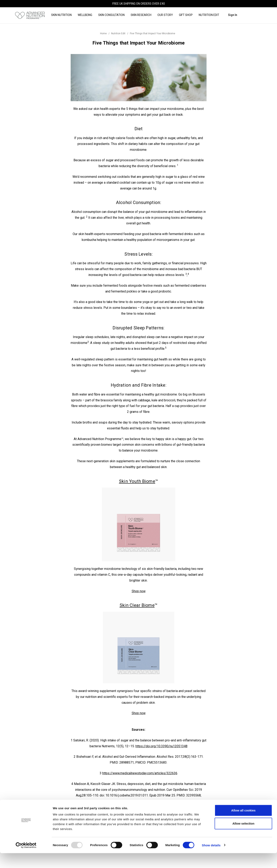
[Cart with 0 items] (255, 15)
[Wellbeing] (85, 15)
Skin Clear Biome (137, 605)
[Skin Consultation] (111, 15)
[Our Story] (165, 15)
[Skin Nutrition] (61, 15)
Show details (211, 860)
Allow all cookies (243, 825)
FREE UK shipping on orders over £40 (139, 4)
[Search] (244, 15)
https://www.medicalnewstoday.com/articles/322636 (140, 773)
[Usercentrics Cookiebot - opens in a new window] (26, 860)
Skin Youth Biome (137, 481)
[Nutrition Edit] (209, 15)
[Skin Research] (141, 15)
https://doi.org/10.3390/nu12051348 (161, 746)
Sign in (233, 15)
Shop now (139, 591)
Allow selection (243, 838)
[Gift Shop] (186, 15)
